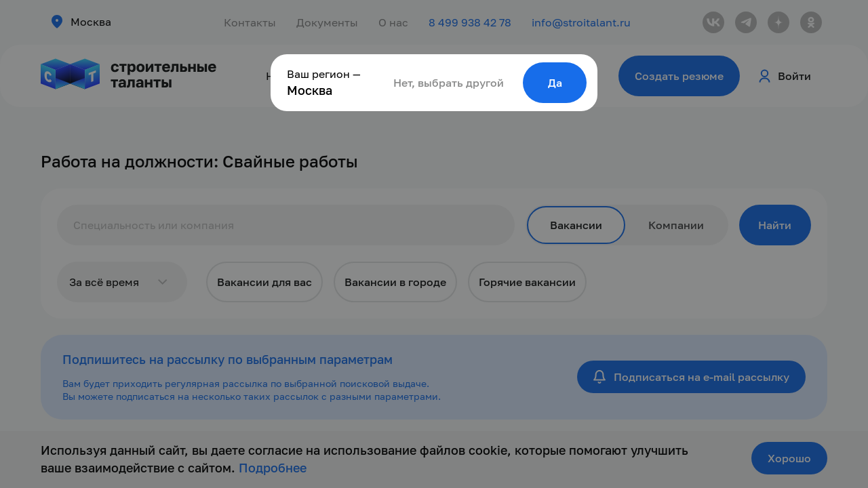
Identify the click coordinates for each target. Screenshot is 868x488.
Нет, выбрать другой (449, 83)
